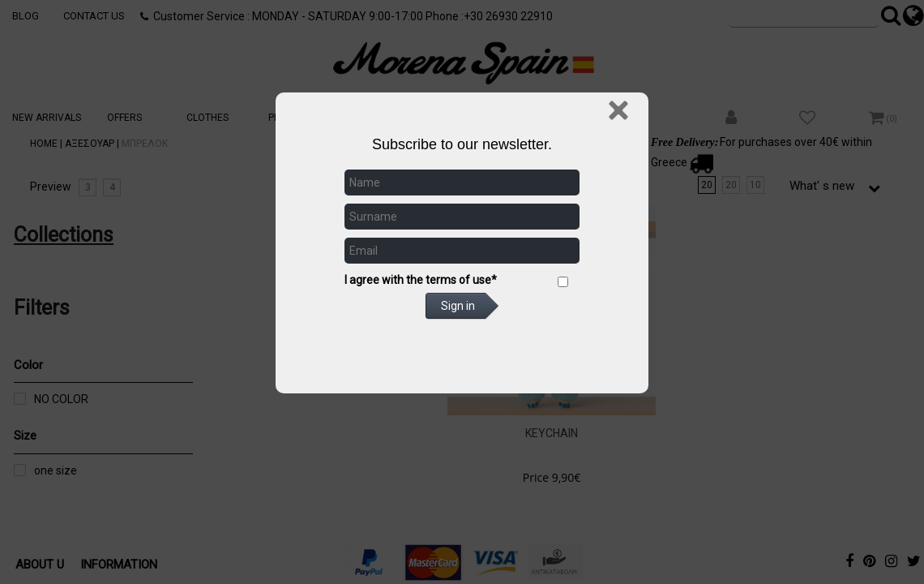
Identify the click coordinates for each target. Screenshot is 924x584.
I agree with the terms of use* (421, 280)
